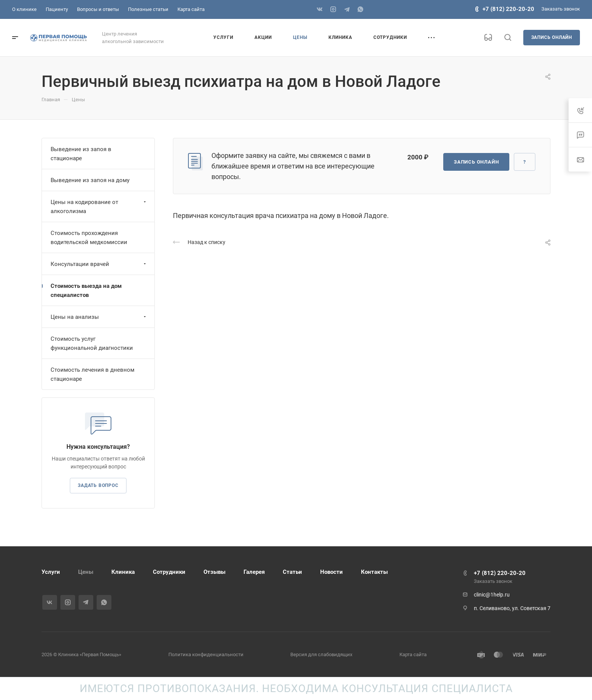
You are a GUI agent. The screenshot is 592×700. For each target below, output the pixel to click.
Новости (331, 572)
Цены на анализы (99, 317)
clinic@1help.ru (492, 595)
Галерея (254, 572)
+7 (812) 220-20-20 (508, 9)
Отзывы (214, 572)
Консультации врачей (99, 264)
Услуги (51, 572)
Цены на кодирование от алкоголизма (99, 207)
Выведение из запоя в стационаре (81, 154)
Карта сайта (413, 654)
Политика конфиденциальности (206, 654)
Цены (86, 572)
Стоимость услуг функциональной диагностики (92, 343)
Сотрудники (169, 572)
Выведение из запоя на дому (90, 180)
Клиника (123, 572)
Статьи (292, 572)
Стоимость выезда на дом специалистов (86, 291)
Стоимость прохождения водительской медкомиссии (89, 238)
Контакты (374, 572)
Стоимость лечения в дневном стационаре (92, 374)
